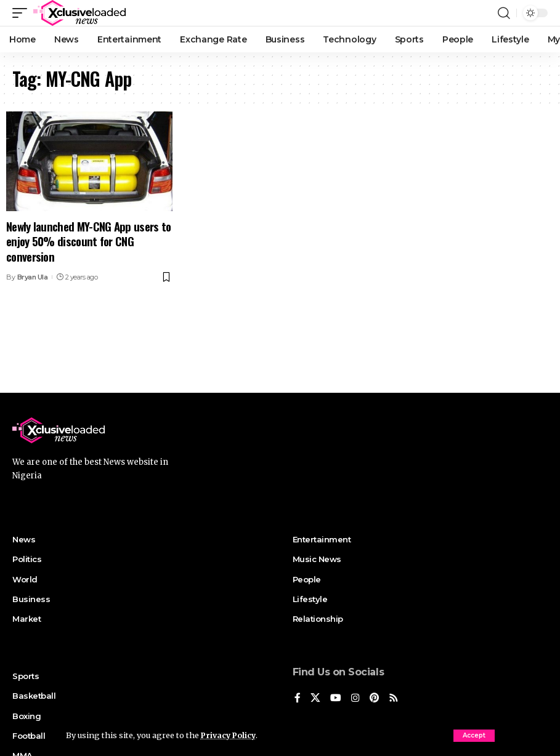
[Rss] (394, 698)
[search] (504, 13)
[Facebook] (298, 698)
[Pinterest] (375, 698)
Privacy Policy (230, 735)
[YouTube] (336, 698)
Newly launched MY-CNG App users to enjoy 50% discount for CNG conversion (89, 241)
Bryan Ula (33, 277)
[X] (315, 698)
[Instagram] (355, 698)
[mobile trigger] (23, 13)
